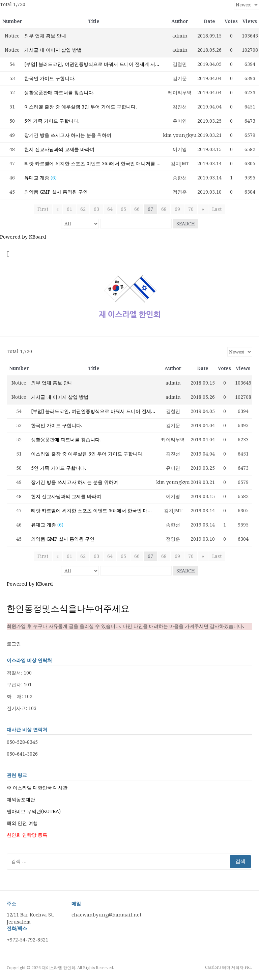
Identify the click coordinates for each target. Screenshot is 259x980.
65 (123, 209)
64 (110, 209)
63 (96, 209)
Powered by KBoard (23, 237)
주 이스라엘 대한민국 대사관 (37, 788)
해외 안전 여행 (22, 823)
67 (150, 209)
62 (83, 209)
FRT (248, 967)
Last (217, 209)
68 (164, 209)
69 (177, 209)
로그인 (14, 644)
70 (191, 209)
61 (69, 209)
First (43, 209)
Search (186, 224)
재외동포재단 (21, 800)
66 (137, 209)
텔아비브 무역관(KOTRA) (34, 811)
